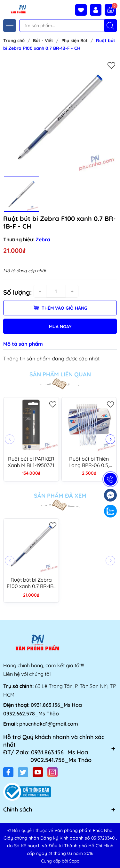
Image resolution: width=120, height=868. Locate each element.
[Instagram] (52, 772)
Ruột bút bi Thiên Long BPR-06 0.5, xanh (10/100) (89, 462)
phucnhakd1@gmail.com (49, 724)
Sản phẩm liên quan (60, 374)
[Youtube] (38, 772)
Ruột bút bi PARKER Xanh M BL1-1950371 (31, 462)
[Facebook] (8, 772)
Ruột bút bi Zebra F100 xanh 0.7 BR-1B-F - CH (31, 583)
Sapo (74, 861)
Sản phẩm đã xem (60, 496)
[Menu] (10, 26)
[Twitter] (23, 772)
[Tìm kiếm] (110, 26)
